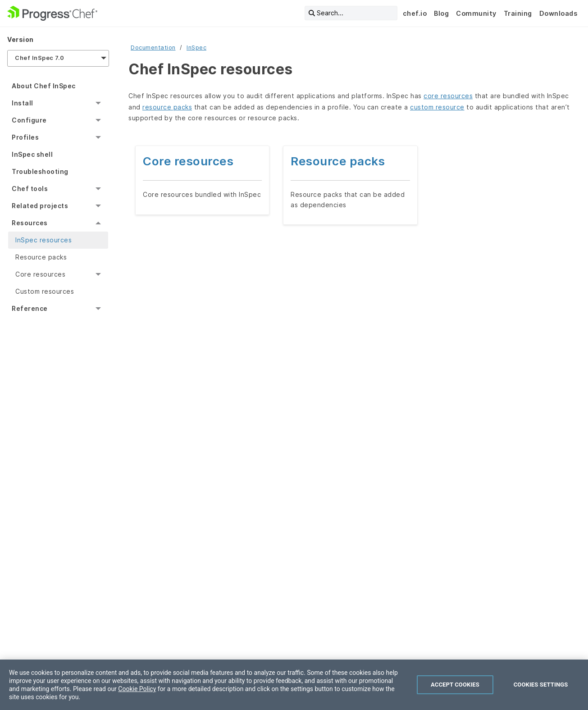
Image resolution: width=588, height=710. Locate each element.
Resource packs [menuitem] (41, 257)
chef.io (415, 13)
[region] (294, 685)
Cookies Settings (541, 685)
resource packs (167, 107)
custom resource (437, 107)
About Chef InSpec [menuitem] (44, 86)
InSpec (196, 48)
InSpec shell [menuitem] (32, 154)
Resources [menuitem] (30, 223)
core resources (448, 96)
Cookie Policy (137, 689)
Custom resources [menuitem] (45, 291)
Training (518, 13)
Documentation (153, 48)
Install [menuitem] (23, 103)
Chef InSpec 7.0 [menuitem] (40, 58)
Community (476, 13)
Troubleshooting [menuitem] (40, 171)
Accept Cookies (455, 685)
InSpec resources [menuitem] (43, 240)
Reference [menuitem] (30, 308)
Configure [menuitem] (29, 120)
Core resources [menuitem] (40, 274)
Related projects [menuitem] (40, 206)
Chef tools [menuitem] (30, 189)
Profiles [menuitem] (25, 137)
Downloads (558, 13)
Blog (441, 13)
